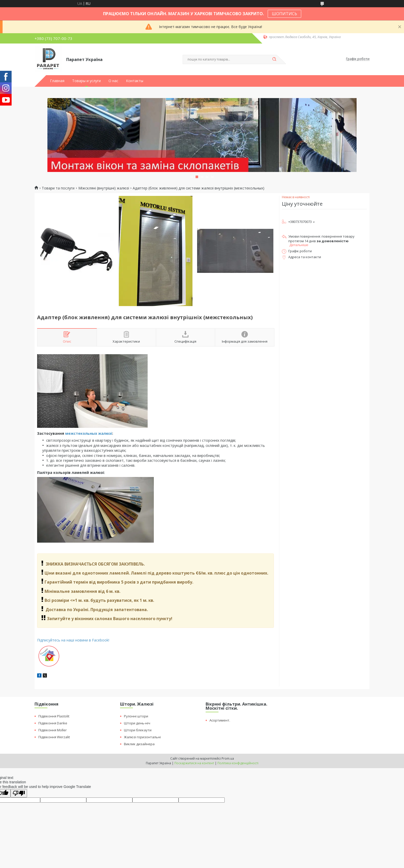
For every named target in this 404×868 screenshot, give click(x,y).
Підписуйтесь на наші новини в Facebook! (73, 640)
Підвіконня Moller (53, 730)
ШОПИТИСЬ (284, 14)
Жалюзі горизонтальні (142, 737)
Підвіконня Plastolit (54, 716)
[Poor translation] (19, 793)
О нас (113, 81)
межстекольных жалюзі (89, 433)
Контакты (135, 81)
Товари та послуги (58, 188)
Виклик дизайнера (139, 744)
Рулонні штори (136, 716)
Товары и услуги (86, 81)
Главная (57, 81)
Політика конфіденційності (238, 763)
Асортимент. (220, 720)
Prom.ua (228, 758)
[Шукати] (274, 59)
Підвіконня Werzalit (54, 737)
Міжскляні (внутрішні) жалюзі (104, 188)
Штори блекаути (138, 730)
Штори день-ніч (137, 723)
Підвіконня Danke (53, 723)
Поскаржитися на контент (194, 763)
